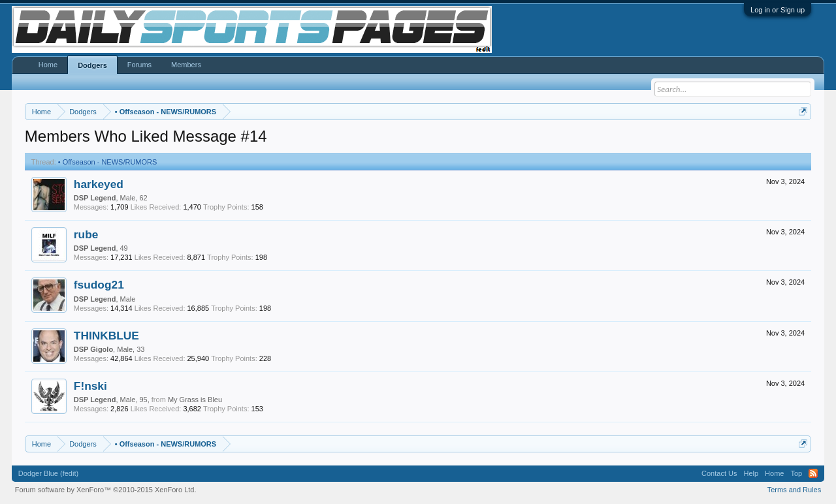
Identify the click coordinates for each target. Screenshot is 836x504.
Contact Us (719, 473)
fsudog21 (99, 285)
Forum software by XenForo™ (106, 490)
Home (48, 65)
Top (796, 473)
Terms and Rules (795, 490)
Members (186, 65)
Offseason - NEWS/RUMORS (108, 162)
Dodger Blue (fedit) (48, 473)
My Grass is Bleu (195, 400)
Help (751, 473)
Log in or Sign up (778, 10)
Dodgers (92, 65)
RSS (813, 473)
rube (86, 234)
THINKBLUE (106, 336)
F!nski (90, 386)
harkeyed (99, 184)
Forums (139, 65)
